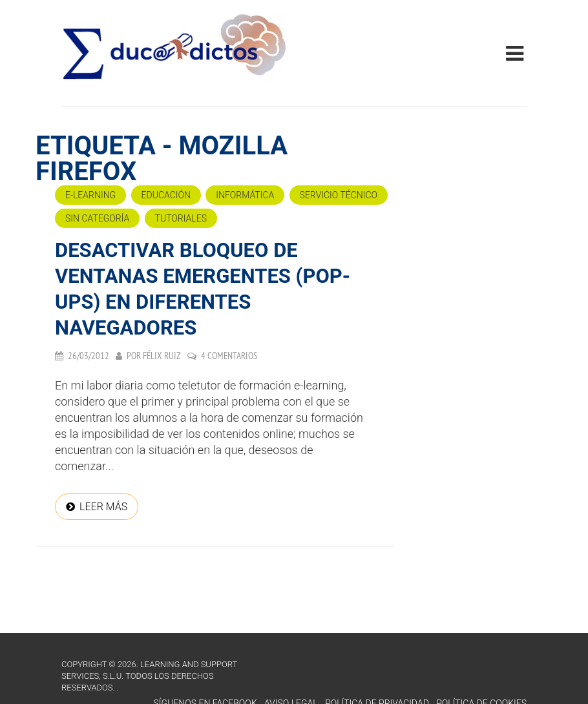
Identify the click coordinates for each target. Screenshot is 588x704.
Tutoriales (181, 218)
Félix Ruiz (162, 356)
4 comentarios (229, 356)
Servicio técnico (339, 195)
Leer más (103, 507)
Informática (245, 195)
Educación (166, 195)
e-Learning (90, 195)
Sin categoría (97, 218)
